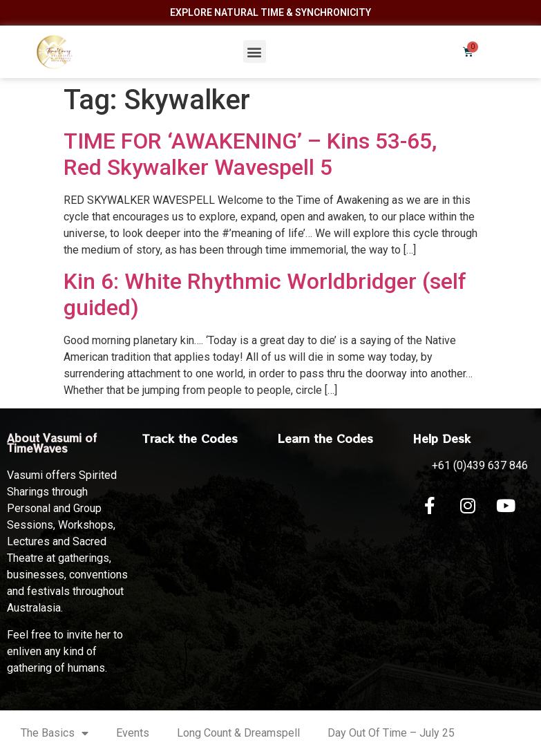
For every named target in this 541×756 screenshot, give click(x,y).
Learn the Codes (325, 438)
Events (133, 733)
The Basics (55, 733)
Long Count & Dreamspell (238, 733)
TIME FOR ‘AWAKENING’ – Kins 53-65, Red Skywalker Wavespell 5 (250, 154)
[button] (255, 51)
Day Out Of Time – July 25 (391, 733)
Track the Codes (190, 438)
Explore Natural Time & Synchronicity (270, 12)
